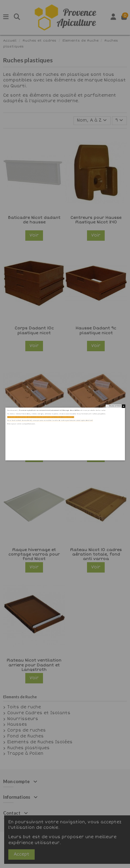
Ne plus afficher (115, 406)
